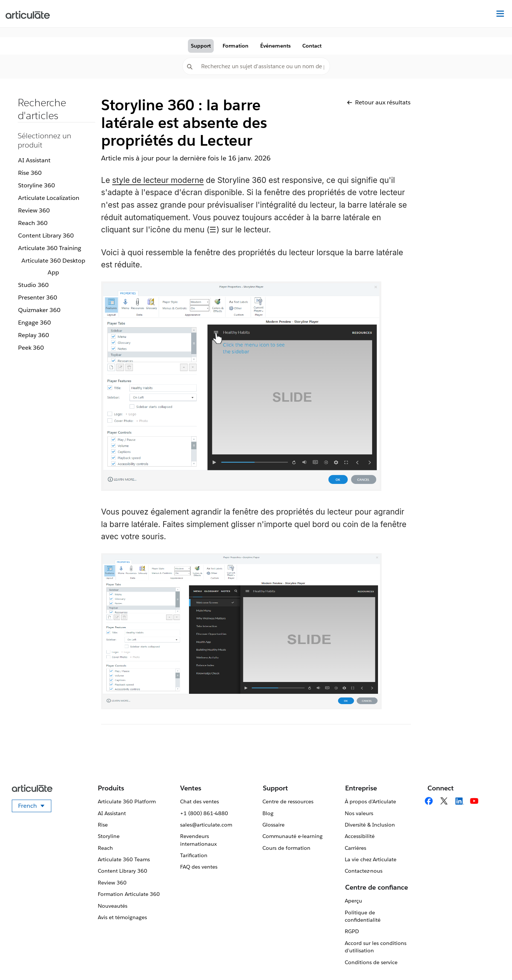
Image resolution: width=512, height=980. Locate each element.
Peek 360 (31, 348)
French (35, 807)
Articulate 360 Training (50, 248)
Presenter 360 (38, 297)
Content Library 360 (46, 236)
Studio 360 (33, 285)
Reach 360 (33, 223)
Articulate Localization (49, 198)
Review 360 (34, 210)
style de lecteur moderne (158, 180)
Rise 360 (30, 173)
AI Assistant (34, 160)
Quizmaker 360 (39, 310)
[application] (491, 959)
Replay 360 (34, 335)
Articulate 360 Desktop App (53, 266)
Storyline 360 (37, 185)
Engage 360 (35, 323)
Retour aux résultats (379, 102)
